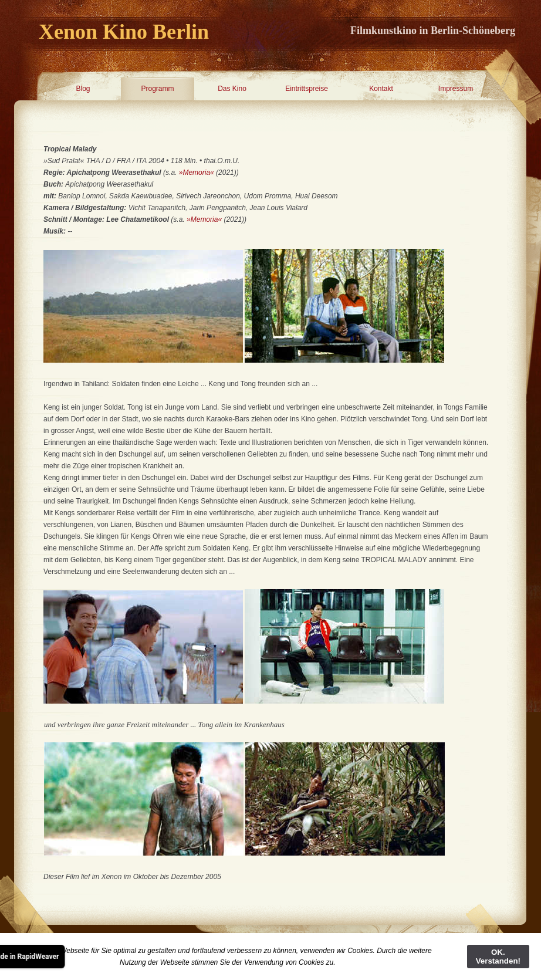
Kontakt (381, 89)
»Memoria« (197, 173)
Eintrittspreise (307, 89)
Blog (83, 89)
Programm (157, 89)
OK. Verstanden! (498, 957)
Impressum (456, 89)
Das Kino (232, 89)
